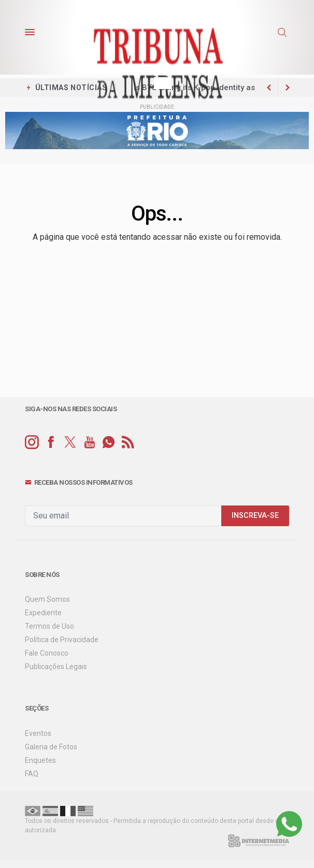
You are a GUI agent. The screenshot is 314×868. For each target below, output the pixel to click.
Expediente (43, 613)
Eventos (38, 733)
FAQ (32, 774)
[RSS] (128, 443)
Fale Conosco (47, 653)
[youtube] (89, 443)
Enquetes (40, 760)
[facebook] (51, 443)
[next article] (269, 88)
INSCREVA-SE (255, 516)
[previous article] (288, 88)
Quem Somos (47, 599)
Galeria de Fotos (51, 747)
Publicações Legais (56, 667)
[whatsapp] (109, 443)
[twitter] (70, 443)
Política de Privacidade (62, 640)
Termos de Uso (49, 626)
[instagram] (32, 443)
